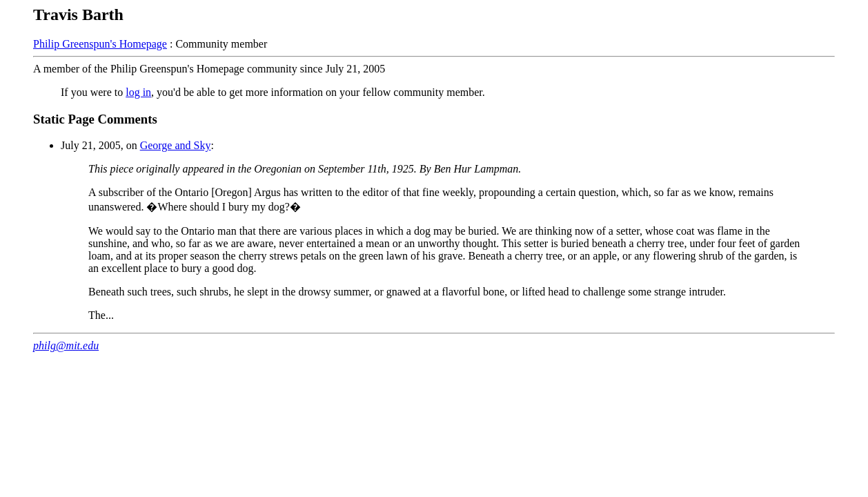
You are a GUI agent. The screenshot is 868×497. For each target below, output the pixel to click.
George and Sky (176, 145)
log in (138, 92)
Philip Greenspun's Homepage (100, 44)
